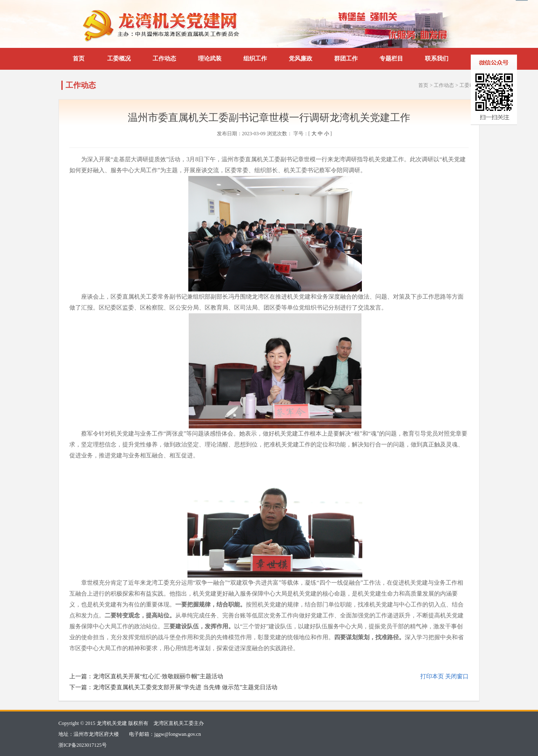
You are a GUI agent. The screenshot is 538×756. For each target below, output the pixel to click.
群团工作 (346, 59)
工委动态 (469, 85)
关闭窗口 (457, 676)
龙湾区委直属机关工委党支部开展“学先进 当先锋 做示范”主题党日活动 (185, 687)
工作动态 (164, 59)
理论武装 (210, 59)
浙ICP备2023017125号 (83, 745)
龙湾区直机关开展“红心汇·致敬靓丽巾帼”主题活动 (158, 676)
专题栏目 (391, 59)
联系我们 (437, 59)
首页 (79, 59)
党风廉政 (301, 59)
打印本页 (432, 676)
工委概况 (119, 59)
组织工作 (255, 59)
